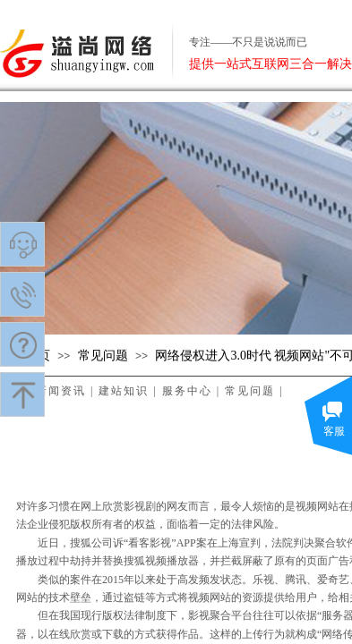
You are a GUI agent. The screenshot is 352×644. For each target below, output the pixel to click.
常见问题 (103, 356)
